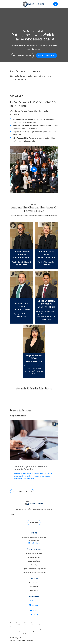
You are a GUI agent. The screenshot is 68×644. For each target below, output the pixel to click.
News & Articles (34, 587)
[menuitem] (13, 640)
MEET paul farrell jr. (46, 55)
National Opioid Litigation (34, 553)
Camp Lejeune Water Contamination (34, 573)
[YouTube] (34, 615)
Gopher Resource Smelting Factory (34, 569)
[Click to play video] (34, 169)
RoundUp (34, 565)
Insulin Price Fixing (34, 561)
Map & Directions (34, 543)
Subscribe (34, 522)
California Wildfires (34, 557)
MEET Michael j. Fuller (22, 56)
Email (13, 514)
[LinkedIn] (34, 610)
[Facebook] (34, 601)
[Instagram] (34, 605)
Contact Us (34, 591)
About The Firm (34, 583)
